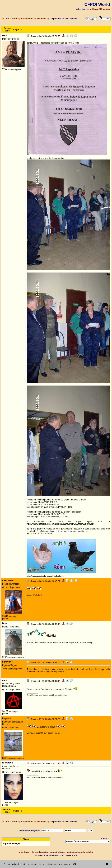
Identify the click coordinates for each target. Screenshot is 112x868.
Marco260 (97, 9)
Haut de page (7, 811)
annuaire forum (58, 852)
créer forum (24, 852)
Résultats (41, 19)
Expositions (27, 19)
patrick (107, 9)
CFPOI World (11, 19)
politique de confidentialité (80, 852)
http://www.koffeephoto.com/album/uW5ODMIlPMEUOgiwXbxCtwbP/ (60, 524)
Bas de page (7, 30)
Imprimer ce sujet (11, 843)
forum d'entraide (40, 852)
